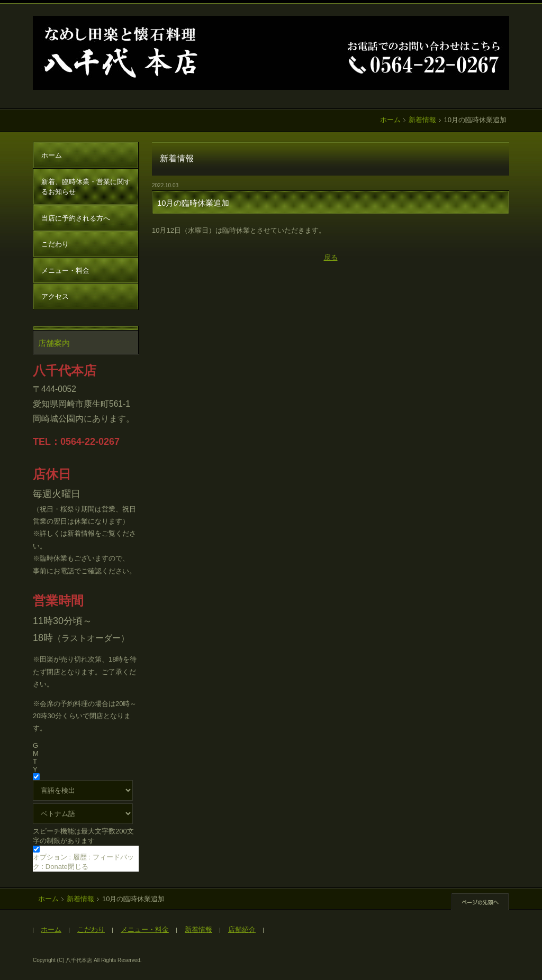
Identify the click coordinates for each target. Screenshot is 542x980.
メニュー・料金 (65, 271)
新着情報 (422, 120)
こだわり (55, 244)
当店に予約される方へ (76, 218)
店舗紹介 (242, 929)
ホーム (390, 120)
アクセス (55, 296)
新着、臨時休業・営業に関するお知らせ (86, 187)
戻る (331, 257)
